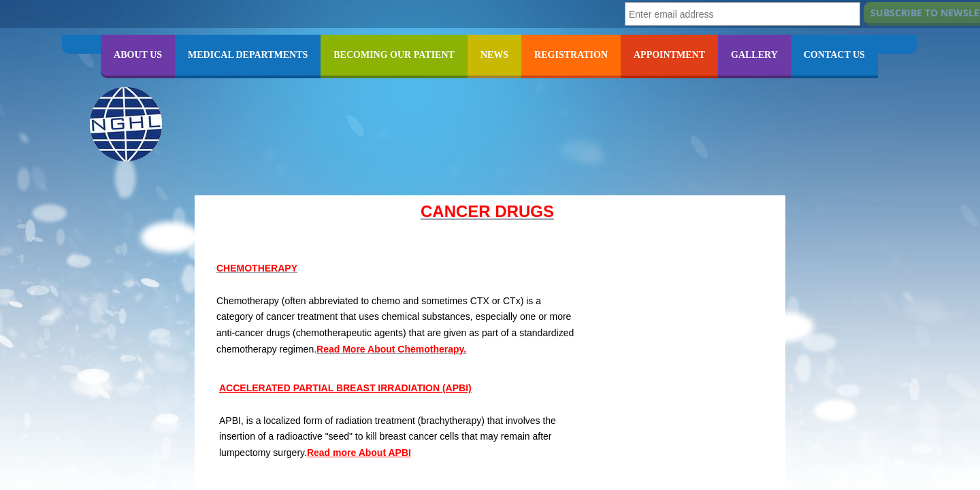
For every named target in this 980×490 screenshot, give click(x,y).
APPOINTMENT (669, 55)
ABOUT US (138, 55)
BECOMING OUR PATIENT (394, 55)
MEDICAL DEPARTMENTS (248, 55)
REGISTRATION (571, 55)
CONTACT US (834, 55)
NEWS (494, 55)
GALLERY (754, 55)
